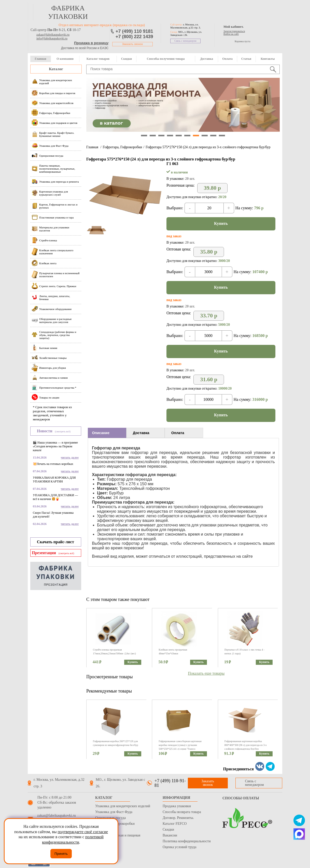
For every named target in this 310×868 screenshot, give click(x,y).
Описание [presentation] (101, 433)
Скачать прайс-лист (55, 542)
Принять (61, 854)
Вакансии (170, 835)
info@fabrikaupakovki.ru (52, 38)
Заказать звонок (132, 44)
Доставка (207, 59)
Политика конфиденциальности (187, 841)
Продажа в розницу (91, 43)
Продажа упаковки (177, 806)
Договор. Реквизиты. (178, 818)
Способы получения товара (166, 59)
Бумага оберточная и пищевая (118, 835)
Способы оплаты (241, 798)
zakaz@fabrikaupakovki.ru (53, 35)
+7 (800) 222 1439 (134, 37)
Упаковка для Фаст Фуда (114, 812)
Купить (221, 223)
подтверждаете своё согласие (83, 832)
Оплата (227, 59)
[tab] (107, 433)
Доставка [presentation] (141, 433)
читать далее (70, 458)
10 (222, 136)
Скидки (126, 59)
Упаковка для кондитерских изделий (123, 806)
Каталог (56, 69)
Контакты (268, 59)
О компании (65, 59)
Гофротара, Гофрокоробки (122, 147)
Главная (40, 59)
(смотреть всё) (63, 431)
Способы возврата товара (182, 812)
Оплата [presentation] (178, 433)
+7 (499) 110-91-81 (170, 783)
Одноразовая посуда (110, 818)
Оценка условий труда (179, 847)
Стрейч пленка (106, 829)
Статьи (246, 59)
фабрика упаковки (68, 12)
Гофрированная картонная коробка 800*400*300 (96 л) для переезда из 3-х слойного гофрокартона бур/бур (246, 745)
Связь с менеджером (185, 41)
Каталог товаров (98, 59)
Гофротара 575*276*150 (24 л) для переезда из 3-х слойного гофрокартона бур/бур (208, 147)
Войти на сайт (231, 34)
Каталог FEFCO (175, 824)
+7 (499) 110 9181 (134, 31)
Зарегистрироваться (234, 31)
